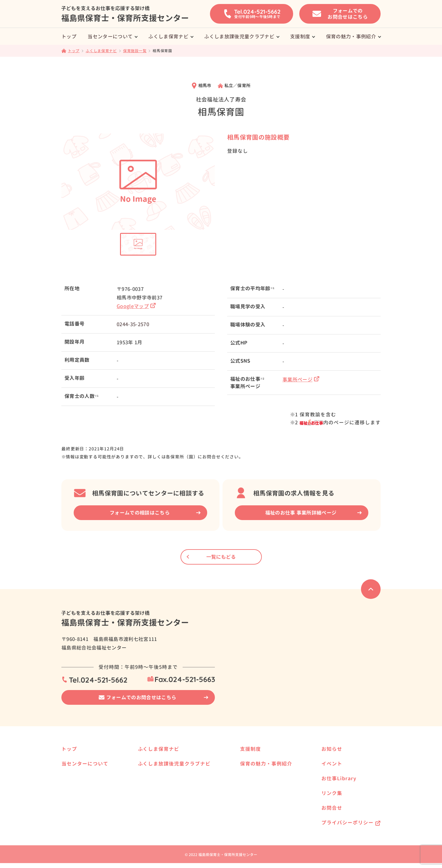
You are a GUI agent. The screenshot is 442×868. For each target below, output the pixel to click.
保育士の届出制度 (83, 824)
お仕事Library (339, 778)
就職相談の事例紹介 (85, 775)
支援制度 (300, 37)
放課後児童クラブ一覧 (169, 797)
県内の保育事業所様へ (169, 770)
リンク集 (332, 793)
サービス (74, 785)
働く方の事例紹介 (256, 816)
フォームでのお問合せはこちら (141, 697)
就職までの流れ (81, 795)
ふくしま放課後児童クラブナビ (239, 37)
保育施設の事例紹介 (258, 806)
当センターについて (110, 37)
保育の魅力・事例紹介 (351, 37)
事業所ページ (301, 380)
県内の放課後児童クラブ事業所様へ (182, 806)
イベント (332, 764)
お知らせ (332, 749)
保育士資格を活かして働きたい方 (271, 770)
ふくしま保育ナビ (168, 37)
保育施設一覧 (161, 760)
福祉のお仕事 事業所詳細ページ (301, 513)
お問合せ (332, 808)
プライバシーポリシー (347, 823)
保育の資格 (76, 814)
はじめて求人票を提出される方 (96, 805)
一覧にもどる (221, 557)
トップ (69, 37)
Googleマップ (136, 306)
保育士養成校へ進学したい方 (267, 760)
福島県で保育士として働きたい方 (271, 780)
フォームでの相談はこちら (140, 513)
